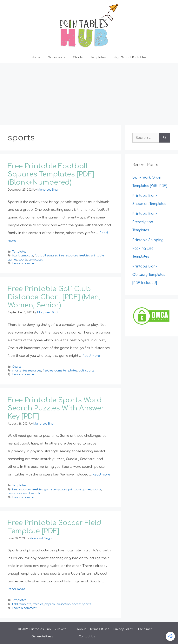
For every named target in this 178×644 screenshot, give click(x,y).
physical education (58, 604)
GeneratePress (42, 637)
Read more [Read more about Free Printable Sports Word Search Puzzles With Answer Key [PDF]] (101, 475)
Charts (78, 57)
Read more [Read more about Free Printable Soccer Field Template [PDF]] (16, 589)
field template (22, 604)
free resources (68, 256)
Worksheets (57, 57)
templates (36, 260)
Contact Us (87, 637)
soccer (76, 604)
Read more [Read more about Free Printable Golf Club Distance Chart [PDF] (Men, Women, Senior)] (91, 356)
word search (31, 493)
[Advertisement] (89, 92)
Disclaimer (144, 629)
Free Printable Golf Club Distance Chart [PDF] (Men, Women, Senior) (54, 297)
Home (36, 57)
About (81, 629)
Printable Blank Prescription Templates (145, 222)
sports (23, 260)
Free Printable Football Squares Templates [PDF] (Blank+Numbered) (51, 174)
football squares (46, 256)
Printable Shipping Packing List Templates (148, 248)
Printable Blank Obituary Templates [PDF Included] (149, 275)
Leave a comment (24, 264)
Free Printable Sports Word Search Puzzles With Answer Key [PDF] (56, 408)
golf (81, 371)
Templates (98, 57)
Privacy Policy (123, 629)
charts (16, 371)
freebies (84, 256)
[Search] (165, 138)
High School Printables (130, 57)
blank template (23, 256)
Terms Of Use (100, 629)
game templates (66, 371)
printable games (80, 490)
